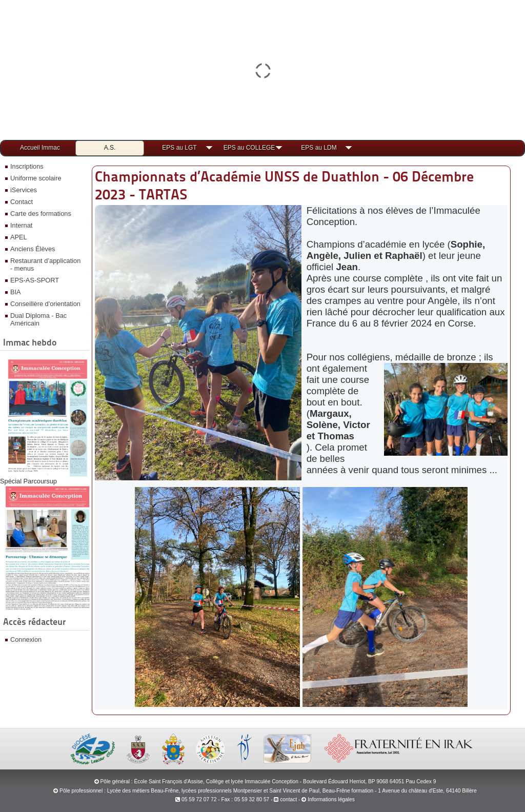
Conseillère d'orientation (45, 304)
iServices (24, 190)
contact (285, 799)
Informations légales (331, 799)
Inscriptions (27, 166)
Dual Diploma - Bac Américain (38, 319)
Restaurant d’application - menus (45, 265)
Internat (21, 225)
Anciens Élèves (33, 249)
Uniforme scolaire (36, 178)
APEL (19, 237)
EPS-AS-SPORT (35, 280)
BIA (16, 292)
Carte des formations (41, 214)
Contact (22, 202)
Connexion (26, 640)
